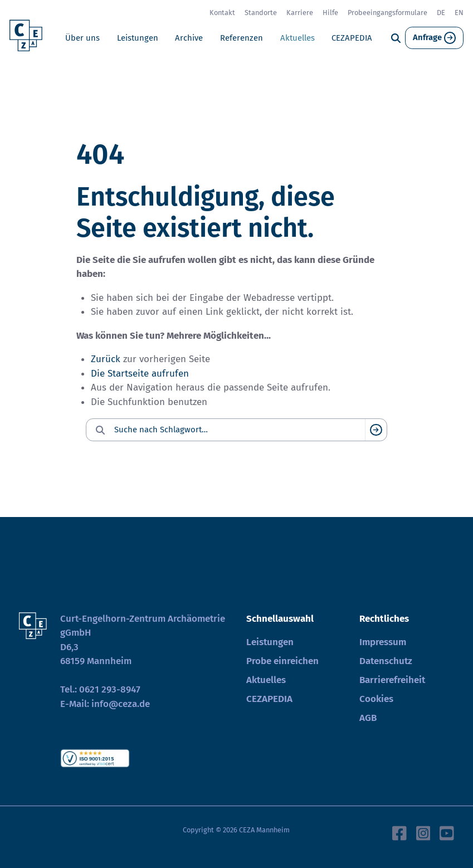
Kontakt (222, 13)
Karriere (300, 13)
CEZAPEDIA (352, 38)
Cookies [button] (376, 699)
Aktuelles (298, 38)
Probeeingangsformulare (387, 13)
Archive (189, 38)
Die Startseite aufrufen (140, 374)
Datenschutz (386, 661)
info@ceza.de (121, 704)
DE (441, 13)
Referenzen (242, 38)
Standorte (261, 13)
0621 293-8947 (110, 689)
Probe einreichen (282, 661)
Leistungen (138, 38)
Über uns (82, 38)
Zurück (106, 359)
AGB (368, 718)
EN (459, 13)
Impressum (383, 642)
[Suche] (396, 38)
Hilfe (330, 13)
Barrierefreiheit (392, 680)
